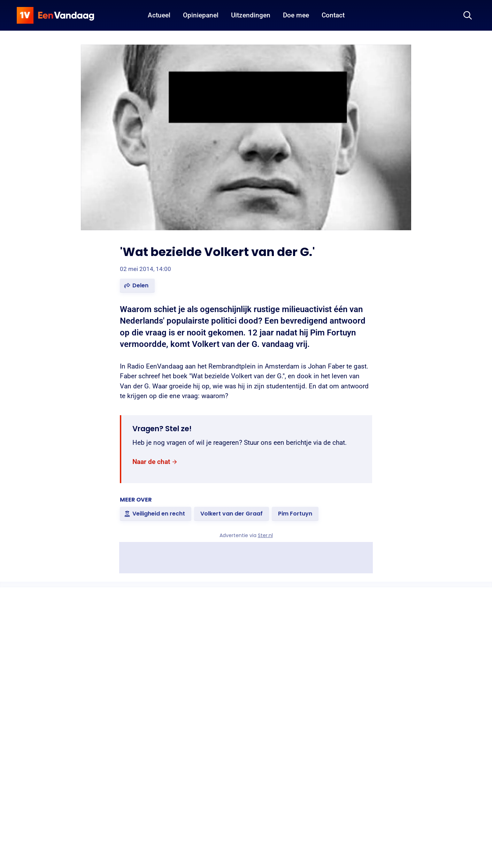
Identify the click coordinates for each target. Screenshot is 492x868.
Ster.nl (265, 535)
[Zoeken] (468, 15)
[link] (155, 462)
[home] (55, 15)
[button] (137, 286)
